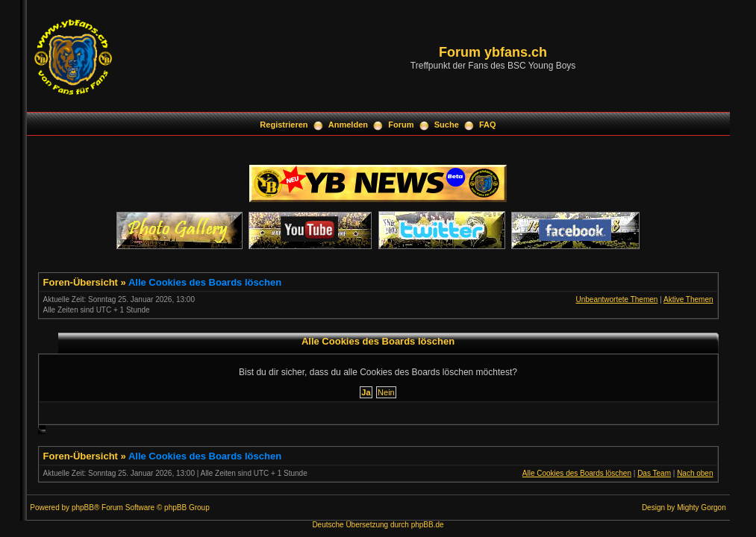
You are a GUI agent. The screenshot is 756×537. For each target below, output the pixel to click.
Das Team (654, 473)
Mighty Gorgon (702, 508)
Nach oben (695, 473)
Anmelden (348, 125)
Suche (447, 125)
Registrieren (284, 125)
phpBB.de (428, 525)
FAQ (488, 125)
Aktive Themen (688, 299)
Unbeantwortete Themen (616, 299)
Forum (401, 125)
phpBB (83, 508)
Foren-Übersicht (81, 282)
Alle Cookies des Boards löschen (205, 282)
